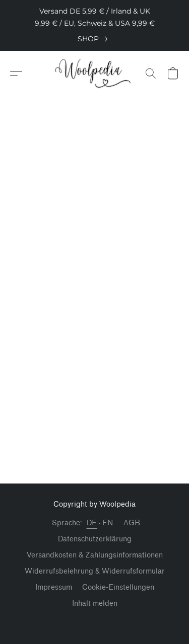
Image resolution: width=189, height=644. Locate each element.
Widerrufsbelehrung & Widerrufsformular (95, 571)
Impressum (54, 587)
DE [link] (92, 523)
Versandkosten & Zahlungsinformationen (95, 555)
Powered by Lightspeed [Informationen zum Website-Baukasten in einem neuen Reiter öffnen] (94, 622)
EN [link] (108, 523)
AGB (132, 523)
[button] (94, 73)
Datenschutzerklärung (95, 539)
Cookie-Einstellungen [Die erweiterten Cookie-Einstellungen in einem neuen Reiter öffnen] (118, 587)
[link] (94, 39)
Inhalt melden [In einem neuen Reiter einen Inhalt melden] (95, 603)
